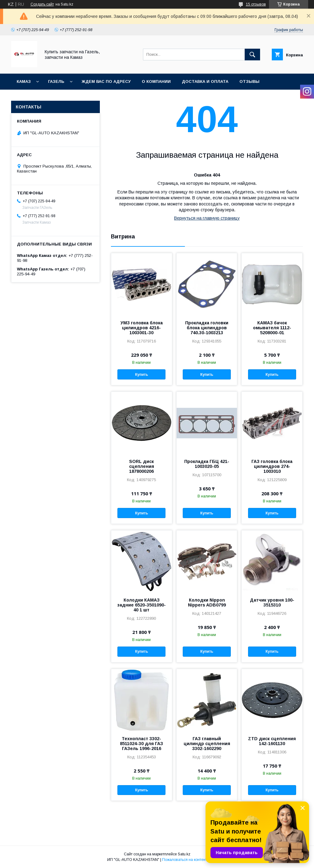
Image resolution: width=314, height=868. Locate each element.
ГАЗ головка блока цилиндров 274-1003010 (272, 466)
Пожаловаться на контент (185, 860)
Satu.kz (184, 854)
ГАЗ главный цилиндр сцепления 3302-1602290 (207, 744)
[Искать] (252, 55)
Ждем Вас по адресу (106, 81)
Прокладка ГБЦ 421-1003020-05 (207, 464)
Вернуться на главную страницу (207, 218)
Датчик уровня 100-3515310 (272, 602)
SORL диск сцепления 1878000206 (142, 466)
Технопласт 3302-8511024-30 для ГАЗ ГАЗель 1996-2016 (141, 744)
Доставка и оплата (205, 81)
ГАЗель (56, 81)
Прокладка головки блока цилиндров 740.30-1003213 (207, 328)
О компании (156, 81)
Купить (141, 375)
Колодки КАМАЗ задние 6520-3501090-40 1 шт (142, 605)
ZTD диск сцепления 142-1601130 (272, 741)
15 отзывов (256, 4)
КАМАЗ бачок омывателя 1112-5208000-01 (272, 328)
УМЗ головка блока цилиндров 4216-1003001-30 (142, 328)
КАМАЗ (24, 81)
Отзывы (249, 81)
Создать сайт (42, 4)
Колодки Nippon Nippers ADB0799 (207, 602)
